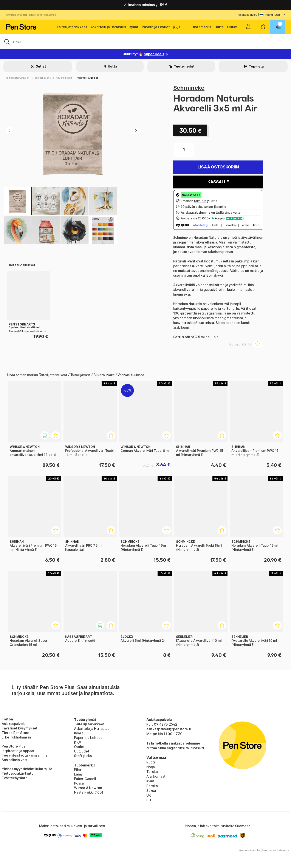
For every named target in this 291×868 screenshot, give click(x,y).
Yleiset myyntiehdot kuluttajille (27, 769)
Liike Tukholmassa (16, 737)
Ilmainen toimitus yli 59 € (145, 5)
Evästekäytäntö (15, 778)
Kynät (134, 27)
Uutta (219, 27)
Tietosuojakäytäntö (18, 773)
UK (149, 795)
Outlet (232, 27)
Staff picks (83, 756)
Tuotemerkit (201, 27)
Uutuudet (82, 751)
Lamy (78, 774)
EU (149, 800)
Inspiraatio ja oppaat (18, 751)
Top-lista (256, 66)
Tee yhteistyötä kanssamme (25, 755)
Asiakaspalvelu (248, 15)
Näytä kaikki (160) (89, 792)
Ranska (152, 786)
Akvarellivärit (64, 78)
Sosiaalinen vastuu (17, 760)
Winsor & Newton (88, 788)
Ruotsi (151, 762)
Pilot (78, 770)
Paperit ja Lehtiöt (156, 27)
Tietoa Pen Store (15, 733)
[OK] (145, 42)
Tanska (152, 772)
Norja (151, 767)
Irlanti (151, 781)
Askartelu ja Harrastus (108, 27)
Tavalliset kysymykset (20, 728)
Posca (79, 783)
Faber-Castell (85, 779)
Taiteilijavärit (43, 78)
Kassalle (218, 182)
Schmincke (189, 88)
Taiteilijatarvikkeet (72, 27)
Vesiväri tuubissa (88, 78)
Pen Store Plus (13, 746)
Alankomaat (156, 776)
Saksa (151, 791)
